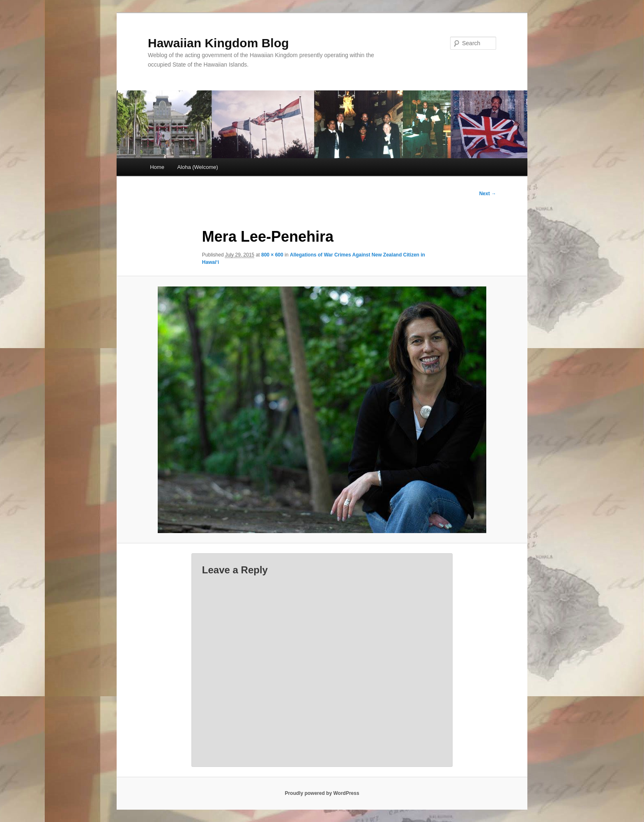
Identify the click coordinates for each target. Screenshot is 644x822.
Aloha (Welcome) (197, 167)
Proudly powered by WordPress (322, 793)
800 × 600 (272, 255)
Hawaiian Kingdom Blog (218, 43)
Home (157, 167)
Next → (488, 194)
